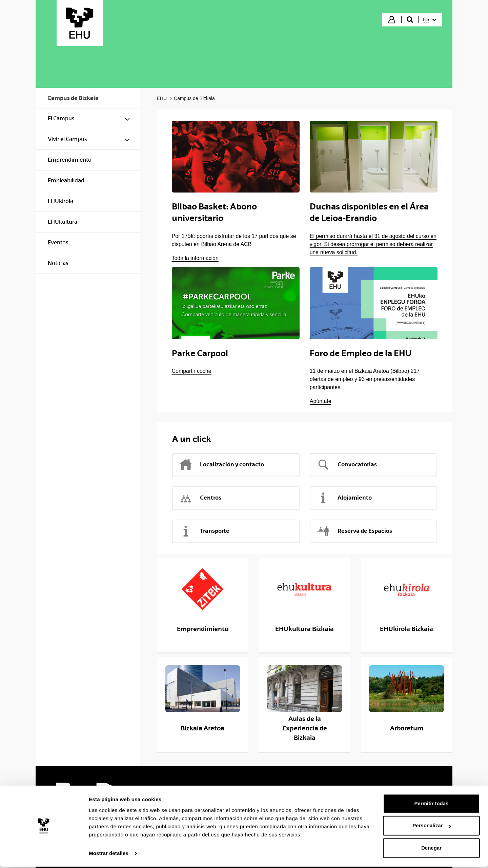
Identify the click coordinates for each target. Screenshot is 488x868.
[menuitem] (430, 20)
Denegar (431, 849)
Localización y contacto (221, 465)
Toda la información (195, 258)
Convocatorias (347, 465)
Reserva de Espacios (354, 531)
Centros (200, 498)
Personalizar (432, 827)
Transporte (204, 531)
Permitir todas (432, 805)
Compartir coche (192, 371)
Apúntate (321, 401)
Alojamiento (344, 498)
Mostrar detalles (109, 855)
